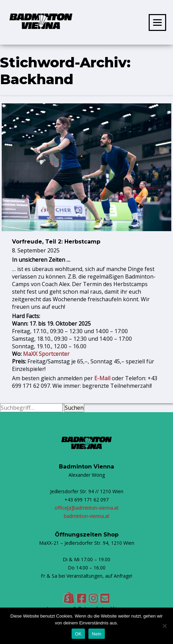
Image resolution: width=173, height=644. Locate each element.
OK (78, 634)
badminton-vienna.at (86, 516)
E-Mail (102, 378)
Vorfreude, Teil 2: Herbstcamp (56, 242)
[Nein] (164, 626)
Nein (97, 634)
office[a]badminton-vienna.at (86, 508)
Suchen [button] (74, 408)
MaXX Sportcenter (46, 354)
